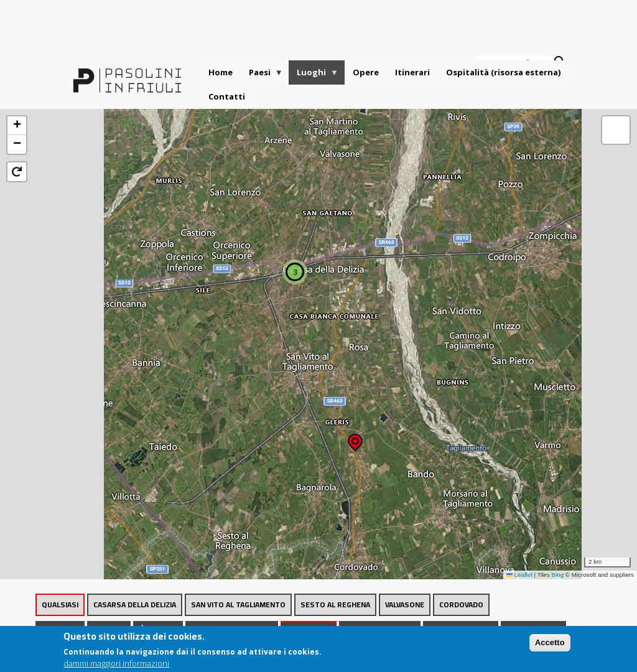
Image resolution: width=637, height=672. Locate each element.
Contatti (227, 96)
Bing (558, 575)
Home (221, 72)
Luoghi (314, 76)
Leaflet (519, 575)
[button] (355, 438)
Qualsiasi (60, 604)
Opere (366, 72)
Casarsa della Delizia (135, 604)
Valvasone (405, 604)
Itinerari (412, 72)
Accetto (550, 646)
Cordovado (461, 604)
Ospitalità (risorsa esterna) (503, 72)
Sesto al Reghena (335, 604)
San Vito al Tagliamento (238, 604)
